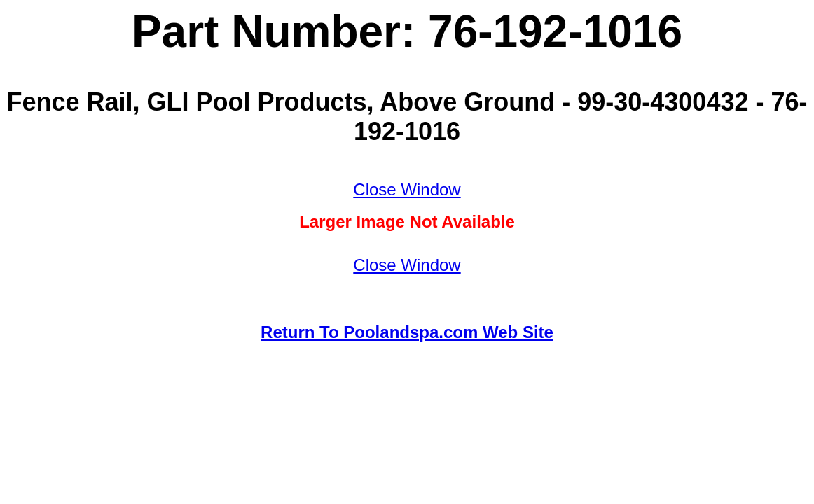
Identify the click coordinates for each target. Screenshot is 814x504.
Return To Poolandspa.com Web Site (407, 332)
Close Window (407, 189)
